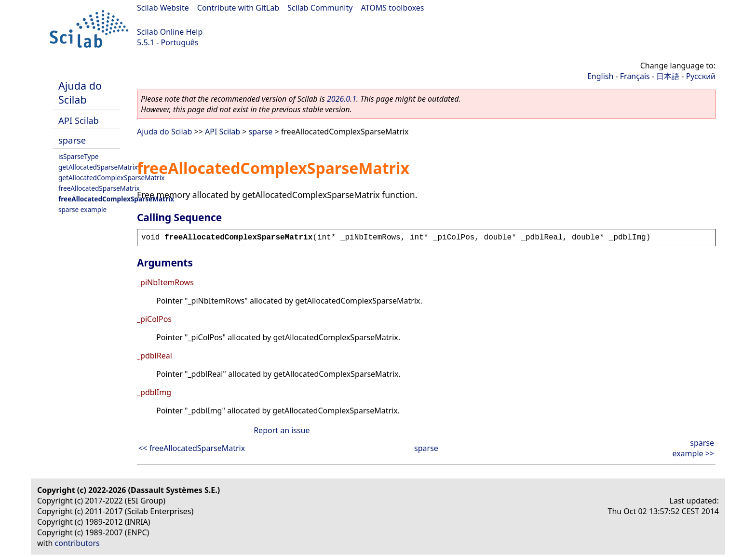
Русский (701, 76)
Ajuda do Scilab (80, 93)
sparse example (82, 209)
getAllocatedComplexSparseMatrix (111, 178)
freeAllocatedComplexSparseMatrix (116, 199)
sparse (72, 140)
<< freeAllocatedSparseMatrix (192, 448)
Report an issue (282, 430)
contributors (77, 543)
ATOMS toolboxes (393, 8)
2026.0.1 (342, 99)
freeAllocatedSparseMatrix (99, 188)
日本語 (668, 76)
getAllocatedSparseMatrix (98, 167)
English (600, 76)
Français (635, 76)
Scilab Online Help (170, 32)
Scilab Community (320, 8)
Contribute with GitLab (238, 8)
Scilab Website (163, 8)
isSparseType (79, 156)
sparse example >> (693, 448)
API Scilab (79, 120)
